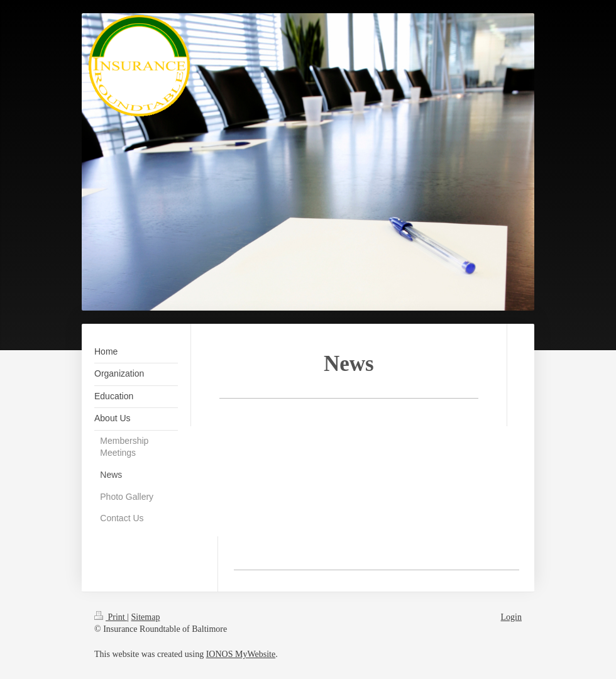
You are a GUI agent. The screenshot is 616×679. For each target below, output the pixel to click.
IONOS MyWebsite (241, 654)
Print (111, 617)
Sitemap (146, 617)
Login (511, 617)
